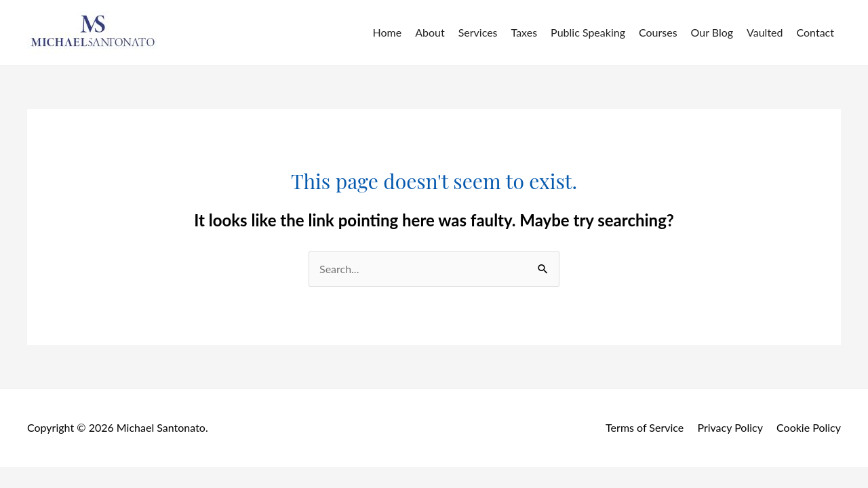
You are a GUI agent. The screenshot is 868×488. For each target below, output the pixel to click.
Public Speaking (588, 32)
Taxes (525, 32)
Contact (815, 32)
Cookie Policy (809, 427)
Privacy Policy (730, 427)
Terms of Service (645, 427)
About (430, 32)
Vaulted (765, 32)
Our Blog (712, 32)
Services (478, 32)
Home (388, 32)
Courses (658, 32)
